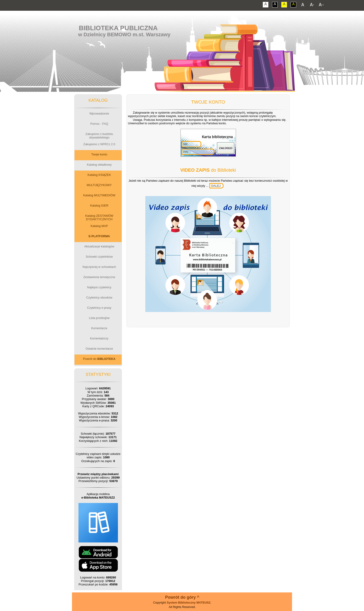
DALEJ (216, 186)
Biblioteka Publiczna (118, 28)
